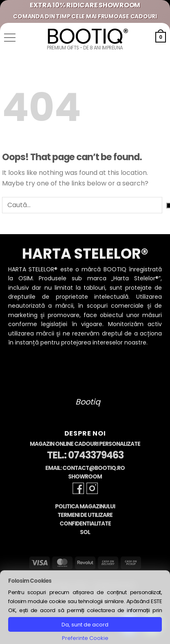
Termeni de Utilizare (85, 515)
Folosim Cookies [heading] (30, 581)
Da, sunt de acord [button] (85, 625)
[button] (10, 38)
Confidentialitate (85, 524)
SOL (85, 532)
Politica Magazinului (85, 506)
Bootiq (88, 402)
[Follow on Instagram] (92, 488)
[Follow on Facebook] (78, 488)
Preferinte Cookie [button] (85, 638)
